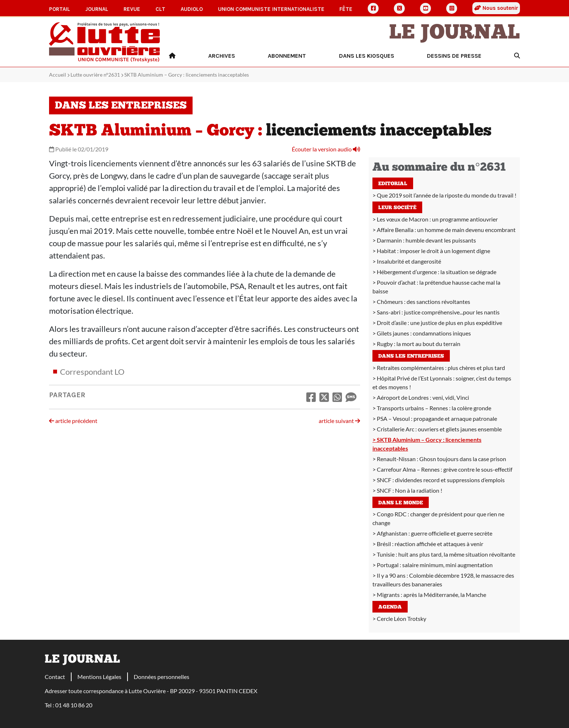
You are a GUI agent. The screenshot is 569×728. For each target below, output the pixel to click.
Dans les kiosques (367, 56)
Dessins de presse (454, 56)
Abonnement (287, 56)
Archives (222, 56)
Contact (55, 677)
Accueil (58, 75)
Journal (97, 9)
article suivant (339, 421)
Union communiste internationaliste (271, 9)
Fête (346, 9)
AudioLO (192, 9)
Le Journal (455, 33)
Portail (60, 9)
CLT (160, 9)
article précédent (73, 421)
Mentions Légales (99, 677)
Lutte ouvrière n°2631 (95, 75)
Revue (132, 9)
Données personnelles (162, 677)
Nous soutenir (496, 8)
